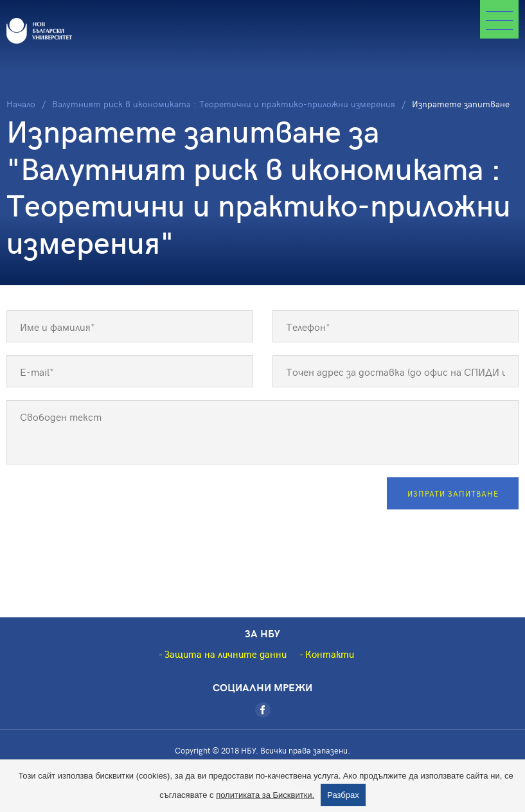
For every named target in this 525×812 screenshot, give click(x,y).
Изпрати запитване (453, 493)
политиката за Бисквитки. (265, 795)
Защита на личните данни (226, 654)
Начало (21, 104)
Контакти (330, 654)
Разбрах (343, 795)
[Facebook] (263, 710)
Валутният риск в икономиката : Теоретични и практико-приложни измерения (224, 104)
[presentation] (104, 502)
